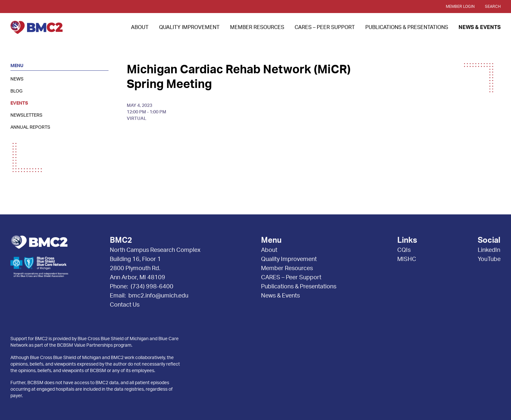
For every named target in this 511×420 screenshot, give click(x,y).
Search (493, 7)
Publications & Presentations (407, 27)
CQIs (404, 250)
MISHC (407, 259)
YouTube (489, 259)
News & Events (480, 27)
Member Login (460, 7)
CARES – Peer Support (325, 27)
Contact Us (125, 305)
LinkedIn (489, 250)
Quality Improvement (189, 27)
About (140, 27)
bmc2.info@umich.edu (158, 296)
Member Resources (257, 27)
